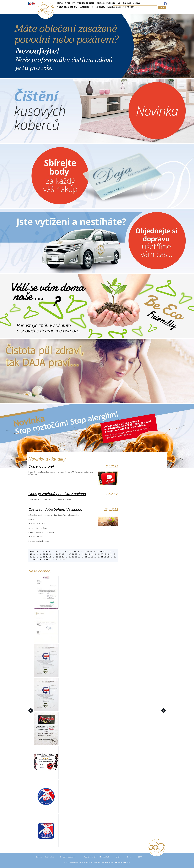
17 (91, 551)
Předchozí (34, 551)
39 (76, 554)
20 (101, 551)
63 (66, 557)
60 (57, 557)
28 (41, 554)
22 (107, 551)
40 (79, 554)
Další (64, 559)
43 (89, 554)
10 (69, 551)
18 (94, 551)
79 (31, 559)
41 (83, 554)
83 (44, 559)
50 (111, 554)
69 (86, 557)
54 (37, 557)
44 (92, 554)
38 (73, 554)
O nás (68, 3)
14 (81, 551)
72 (95, 557)
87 (57, 559)
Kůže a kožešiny (114, 7)
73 (99, 557)
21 (104, 551)
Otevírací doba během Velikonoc (55, 509)
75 (105, 557)
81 (37, 559)
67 (79, 557)
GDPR (140, 857)
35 (63, 554)
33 (57, 554)
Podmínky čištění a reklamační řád (96, 857)
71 (92, 557)
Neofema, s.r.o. (125, 862)
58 (50, 557)
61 (60, 557)
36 (66, 554)
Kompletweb (110, 862)
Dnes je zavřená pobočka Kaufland (57, 494)
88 (60, 559)
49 (108, 554)
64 (70, 557)
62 (63, 557)
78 (115, 557)
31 (50, 554)
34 (60, 554)
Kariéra (118, 857)
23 (110, 551)
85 (50, 559)
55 (41, 557)
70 (89, 557)
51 (115, 554)
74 (102, 557)
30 (47, 554)
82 (41, 559)
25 (31, 554)
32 (54, 554)
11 (72, 551)
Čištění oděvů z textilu (67, 7)
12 (75, 551)
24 (114, 551)
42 (86, 554)
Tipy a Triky (129, 7)
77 (111, 557)
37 (70, 554)
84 (47, 559)
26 (34, 554)
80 (34, 559)
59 (54, 557)
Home (60, 3)
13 (78, 551)
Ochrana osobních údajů (45, 857)
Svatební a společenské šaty (92, 7)
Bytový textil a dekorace (83, 3)
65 (73, 557)
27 (37, 554)
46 (99, 554)
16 (88, 551)
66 (76, 557)
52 (31, 557)
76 (108, 557)
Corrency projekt (42, 466)
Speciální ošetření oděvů (129, 3)
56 (44, 557)
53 (34, 557)
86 (54, 559)
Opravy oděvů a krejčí (106, 3)
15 (85, 551)
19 (97, 551)
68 (83, 557)
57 (47, 557)
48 (105, 554)
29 (44, 554)
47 (102, 554)
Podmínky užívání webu (69, 857)
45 (95, 554)
